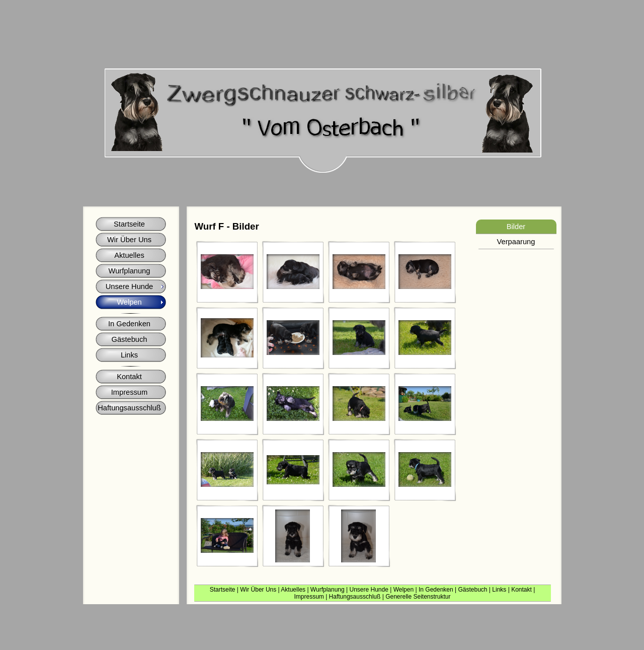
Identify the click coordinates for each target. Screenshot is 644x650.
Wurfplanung (328, 590)
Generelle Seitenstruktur (418, 597)
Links (499, 590)
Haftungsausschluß (355, 597)
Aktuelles (293, 590)
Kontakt (521, 590)
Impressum (309, 597)
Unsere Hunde (369, 590)
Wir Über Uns (258, 590)
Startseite (223, 590)
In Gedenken (436, 590)
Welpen (404, 590)
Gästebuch (472, 590)
